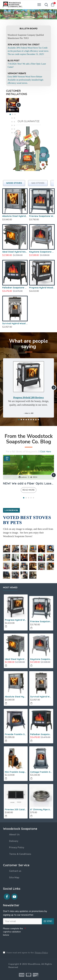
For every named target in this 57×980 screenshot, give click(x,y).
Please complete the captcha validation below (13, 932)
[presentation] (24, 942)
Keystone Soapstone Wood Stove (42, 252)
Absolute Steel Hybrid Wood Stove (15, 216)
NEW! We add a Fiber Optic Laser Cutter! (28, 483)
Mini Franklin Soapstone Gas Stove (16, 772)
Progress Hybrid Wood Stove (42, 288)
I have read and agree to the (26, 953)
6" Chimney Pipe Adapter (41, 809)
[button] (19, 105)
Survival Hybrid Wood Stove (15, 323)
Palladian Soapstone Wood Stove (15, 288)
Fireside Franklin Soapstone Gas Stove (16, 734)
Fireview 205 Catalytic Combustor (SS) (16, 809)
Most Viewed (10, 588)
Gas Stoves (38, 183)
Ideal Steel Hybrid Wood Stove (15, 252)
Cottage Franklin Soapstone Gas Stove (41, 772)
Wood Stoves (14, 183)
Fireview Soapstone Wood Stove (42, 216)
